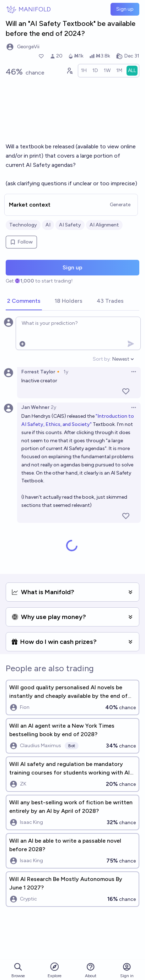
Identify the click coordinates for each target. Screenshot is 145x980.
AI (48, 225)
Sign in (127, 970)
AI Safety (70, 225)
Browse (18, 970)
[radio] (84, 71)
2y (53, 407)
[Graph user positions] (69, 71)
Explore (55, 970)
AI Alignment (104, 225)
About (91, 970)
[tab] (24, 301)
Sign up (125, 9)
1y (66, 372)
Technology (23, 225)
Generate (120, 205)
